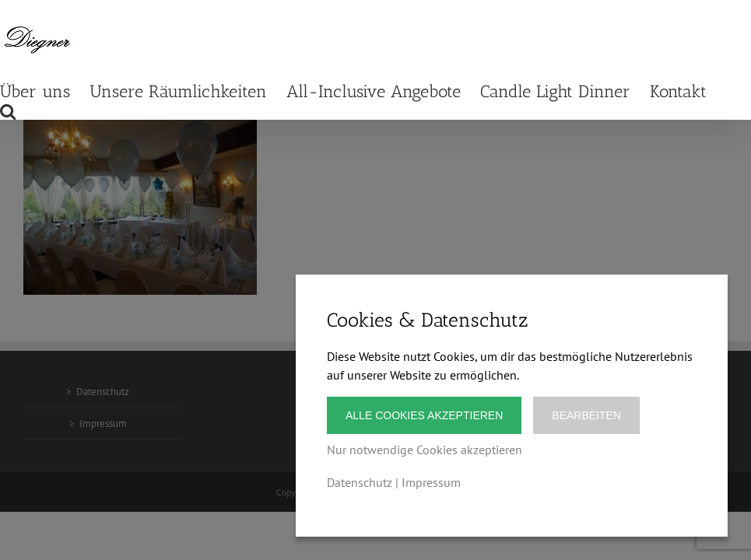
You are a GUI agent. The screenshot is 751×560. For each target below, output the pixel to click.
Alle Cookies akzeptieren (424, 415)
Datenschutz (360, 482)
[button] (8, 110)
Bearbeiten (586, 415)
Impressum (431, 482)
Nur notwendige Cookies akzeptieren (425, 450)
